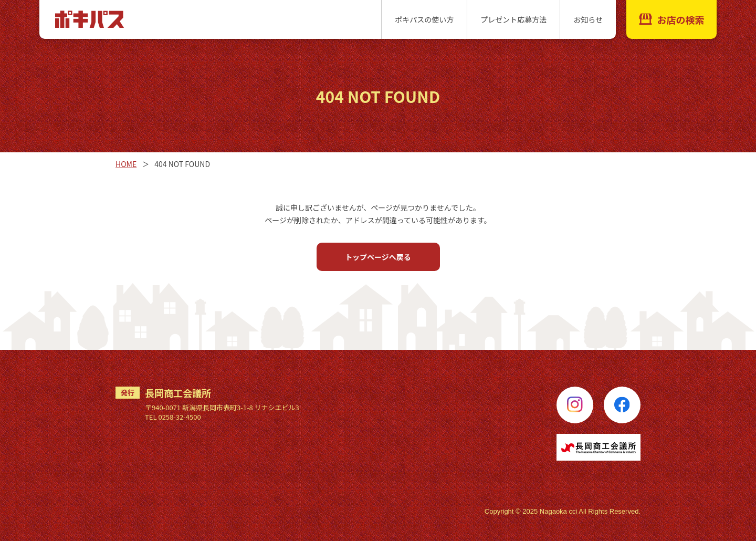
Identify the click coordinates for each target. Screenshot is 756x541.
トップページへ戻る (378, 257)
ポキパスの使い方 (424, 19)
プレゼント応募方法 (513, 19)
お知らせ (588, 19)
